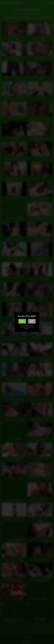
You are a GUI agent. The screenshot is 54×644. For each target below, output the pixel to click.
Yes (22, 321)
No (32, 321)
